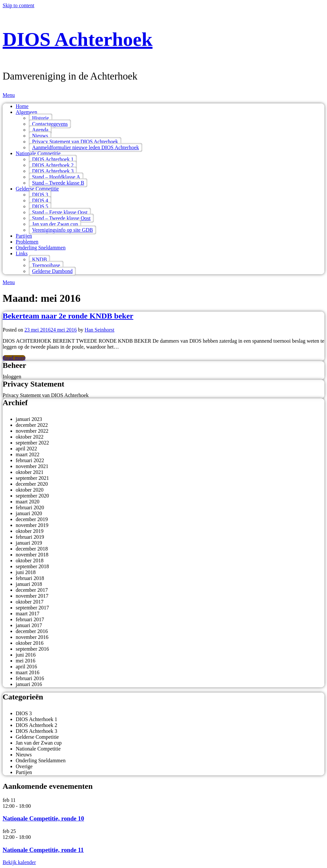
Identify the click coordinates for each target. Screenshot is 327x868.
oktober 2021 (30, 472)
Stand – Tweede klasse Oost (61, 218)
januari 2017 (29, 625)
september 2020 (32, 496)
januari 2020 (29, 513)
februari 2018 (30, 578)
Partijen (24, 236)
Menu (9, 95)
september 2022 (32, 443)
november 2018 (32, 555)
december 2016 (32, 631)
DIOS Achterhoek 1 (53, 159)
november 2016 (32, 637)
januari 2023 (29, 419)
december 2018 (32, 549)
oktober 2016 (30, 643)
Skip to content (18, 5)
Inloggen (12, 377)
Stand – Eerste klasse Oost (60, 212)
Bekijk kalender (19, 862)
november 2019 (32, 525)
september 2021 (32, 478)
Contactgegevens (50, 124)
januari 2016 (29, 684)
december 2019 (32, 519)
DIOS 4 (40, 200)
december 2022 (32, 425)
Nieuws (40, 136)
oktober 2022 (30, 437)
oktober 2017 (30, 602)
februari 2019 (30, 537)
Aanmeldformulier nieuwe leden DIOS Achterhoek (86, 147)
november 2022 (32, 431)
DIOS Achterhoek (77, 39)
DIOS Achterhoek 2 (53, 165)
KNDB (39, 259)
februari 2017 (30, 619)
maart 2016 (27, 672)
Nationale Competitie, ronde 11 (43, 850)
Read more (14, 358)
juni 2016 (26, 655)
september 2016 (32, 649)
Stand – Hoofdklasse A (56, 177)
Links (22, 253)
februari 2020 (30, 507)
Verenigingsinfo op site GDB (62, 230)
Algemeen (26, 112)
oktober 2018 (30, 561)
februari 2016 (30, 678)
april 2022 (26, 449)
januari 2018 (29, 584)
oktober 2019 (30, 531)
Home (22, 106)
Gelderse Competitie (37, 189)
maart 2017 (27, 614)
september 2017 (32, 608)
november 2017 (32, 596)
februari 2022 (30, 460)
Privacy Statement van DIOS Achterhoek (75, 142)
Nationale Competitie (38, 153)
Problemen (27, 242)
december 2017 (32, 590)
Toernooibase (46, 265)
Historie (41, 118)
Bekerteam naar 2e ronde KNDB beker (68, 316)
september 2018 (32, 566)
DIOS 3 (40, 195)
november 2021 (32, 466)
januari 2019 (29, 543)
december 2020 (32, 484)
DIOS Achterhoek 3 (53, 171)
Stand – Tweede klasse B (58, 183)
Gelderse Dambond (52, 271)
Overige (24, 766)
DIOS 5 (40, 206)
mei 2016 (26, 661)
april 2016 (26, 667)
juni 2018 (26, 572)
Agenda (40, 130)
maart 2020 (27, 502)
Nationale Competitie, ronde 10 (43, 818)
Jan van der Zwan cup (55, 224)
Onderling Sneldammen (41, 248)
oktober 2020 (30, 490)
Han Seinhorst (100, 330)
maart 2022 (27, 454)
